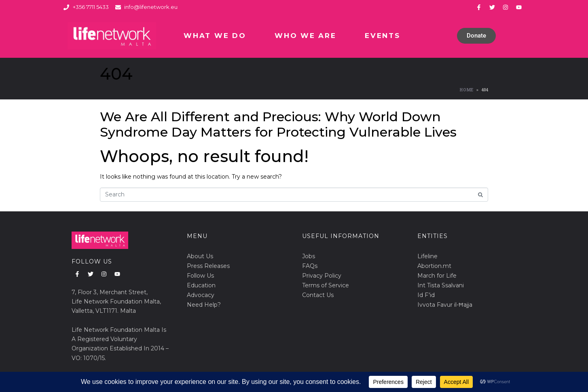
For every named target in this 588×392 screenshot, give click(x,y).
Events (382, 36)
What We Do (215, 36)
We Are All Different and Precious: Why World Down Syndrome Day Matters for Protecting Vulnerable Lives (278, 124)
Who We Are (305, 36)
